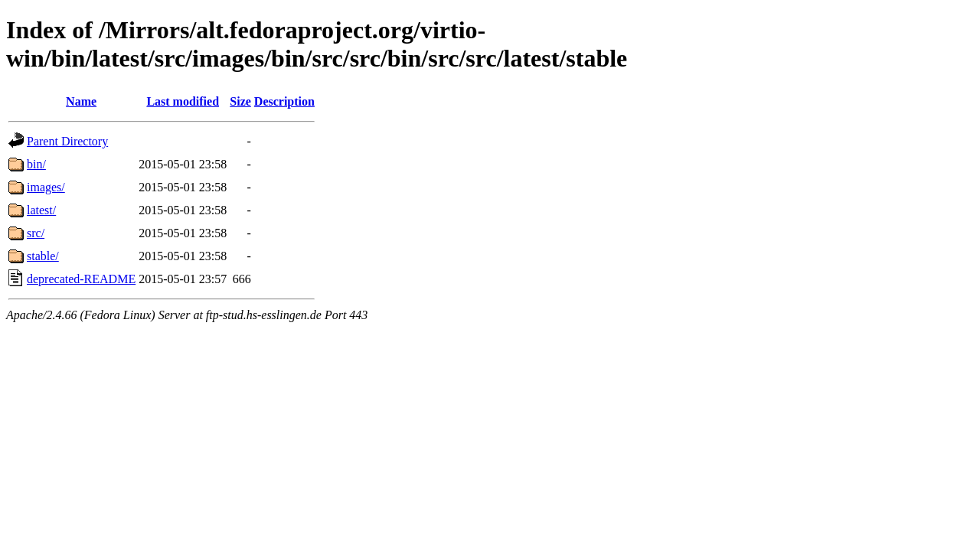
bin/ (36, 164)
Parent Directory (67, 141)
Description (284, 101)
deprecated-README (81, 279)
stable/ (43, 256)
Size (240, 101)
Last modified (183, 101)
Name (81, 101)
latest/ (41, 210)
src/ (36, 233)
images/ (46, 187)
